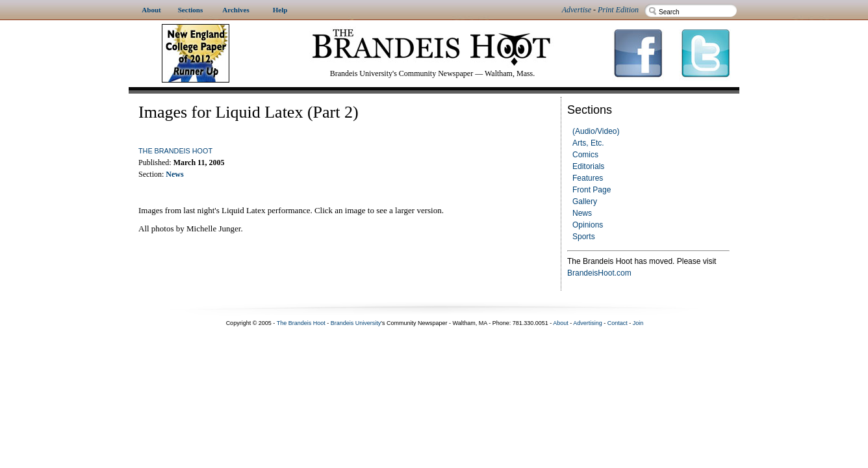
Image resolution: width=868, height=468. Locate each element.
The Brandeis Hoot (175, 151)
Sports (584, 237)
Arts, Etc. (588, 143)
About (561, 323)
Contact (618, 323)
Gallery (585, 201)
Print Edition (618, 10)
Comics (585, 155)
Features (588, 178)
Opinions (588, 225)
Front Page (592, 190)
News (582, 213)
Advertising (588, 323)
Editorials (588, 166)
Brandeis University (356, 323)
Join (638, 323)
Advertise (577, 10)
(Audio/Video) (596, 131)
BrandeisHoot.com (599, 273)
